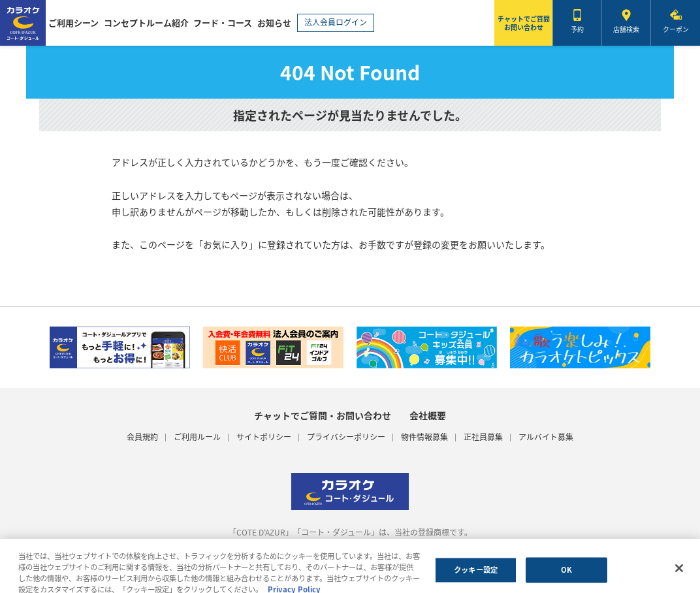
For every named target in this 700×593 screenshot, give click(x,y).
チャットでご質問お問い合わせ (524, 23)
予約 (577, 29)
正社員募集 (483, 437)
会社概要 (428, 415)
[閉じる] (679, 572)
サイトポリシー (264, 437)
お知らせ (274, 23)
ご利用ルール (197, 437)
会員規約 (142, 437)
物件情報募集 (424, 437)
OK (566, 573)
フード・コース (223, 23)
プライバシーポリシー (346, 437)
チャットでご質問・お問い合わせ (323, 415)
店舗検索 (626, 29)
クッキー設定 (476, 573)
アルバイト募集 (546, 437)
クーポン (676, 29)
